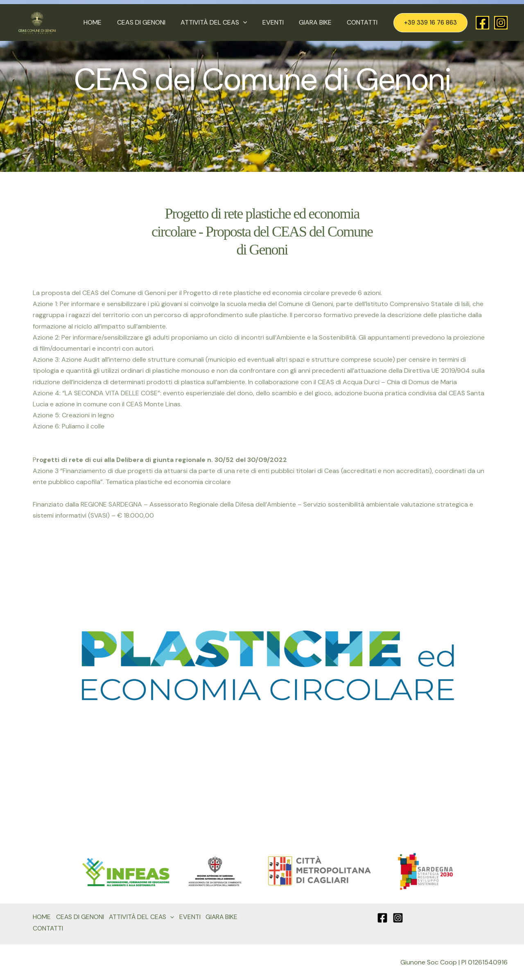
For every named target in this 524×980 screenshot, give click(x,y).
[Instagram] (501, 23)
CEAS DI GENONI (151, 22)
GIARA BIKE (318, 22)
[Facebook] (482, 23)
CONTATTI (363, 22)
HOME (104, 22)
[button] (251, 23)
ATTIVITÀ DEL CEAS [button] (221, 23)
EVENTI (278, 22)
